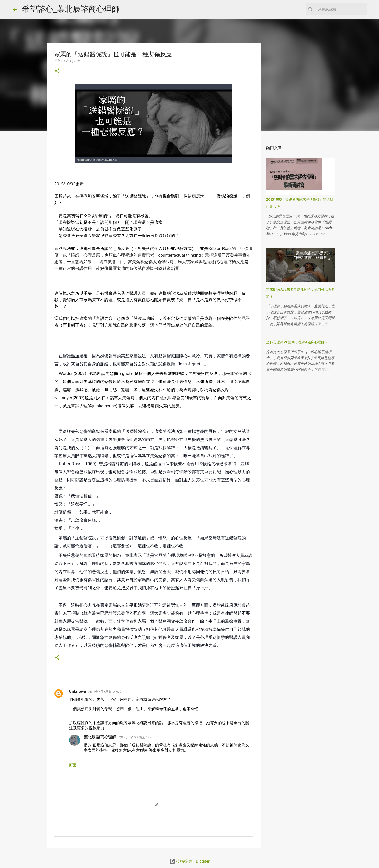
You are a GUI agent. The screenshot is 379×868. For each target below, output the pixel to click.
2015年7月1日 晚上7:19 (105, 692)
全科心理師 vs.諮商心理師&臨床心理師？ (297, 342)
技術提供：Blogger (189, 861)
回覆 (72, 765)
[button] (57, 71)
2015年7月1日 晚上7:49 (134, 737)
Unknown (78, 691)
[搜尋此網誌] (341, 9)
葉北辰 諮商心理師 (100, 737)
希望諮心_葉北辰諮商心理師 (71, 9)
